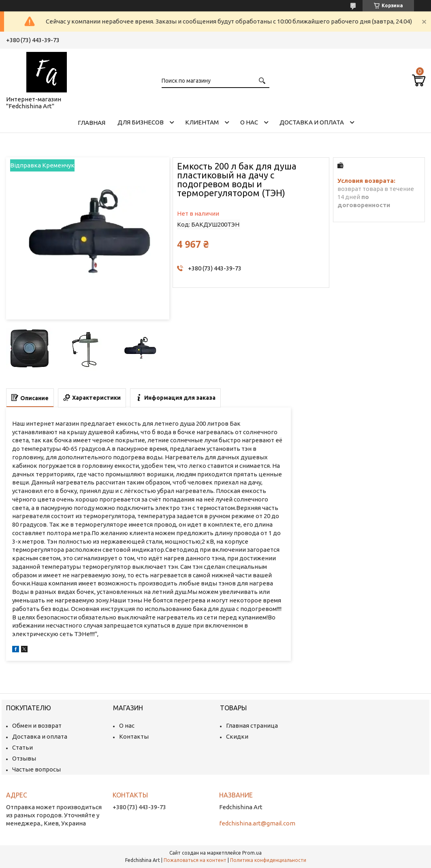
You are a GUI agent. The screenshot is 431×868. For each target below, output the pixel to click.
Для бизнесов (141, 122)
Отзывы (24, 758)
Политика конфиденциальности (268, 860)
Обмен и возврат (37, 725)
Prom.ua (252, 853)
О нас (249, 122)
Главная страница (252, 725)
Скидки (237, 736)
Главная (92, 123)
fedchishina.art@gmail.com (257, 823)
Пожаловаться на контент (195, 860)
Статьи (22, 747)
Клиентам (202, 122)
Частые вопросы (36, 769)
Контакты (134, 736)
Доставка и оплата (312, 122)
